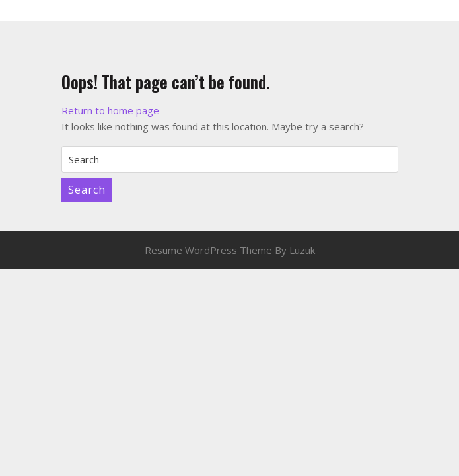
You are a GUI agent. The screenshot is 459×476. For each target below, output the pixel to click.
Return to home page (110, 110)
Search (87, 190)
